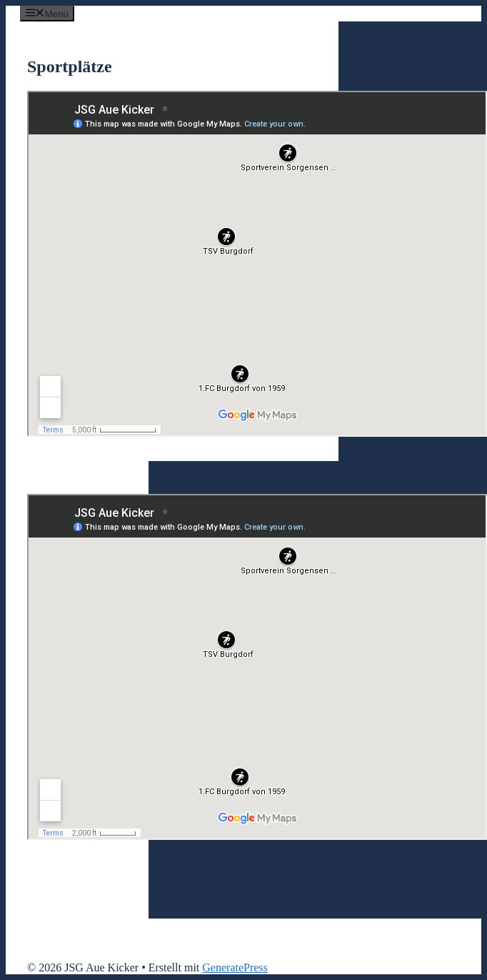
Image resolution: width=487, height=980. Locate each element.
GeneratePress (235, 967)
